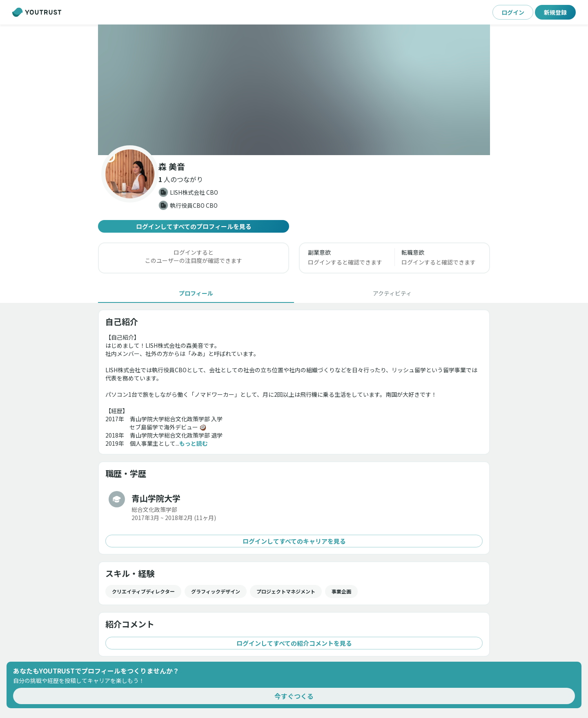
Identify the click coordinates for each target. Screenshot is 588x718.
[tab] (196, 293)
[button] (294, 90)
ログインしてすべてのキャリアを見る (294, 541)
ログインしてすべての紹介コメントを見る (294, 643)
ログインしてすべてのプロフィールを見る (194, 226)
